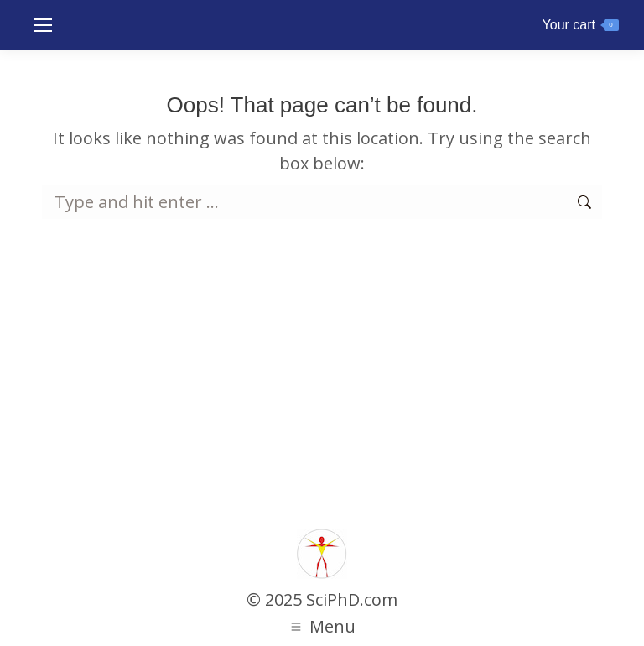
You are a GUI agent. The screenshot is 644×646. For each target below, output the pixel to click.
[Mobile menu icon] (43, 25)
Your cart (581, 25)
